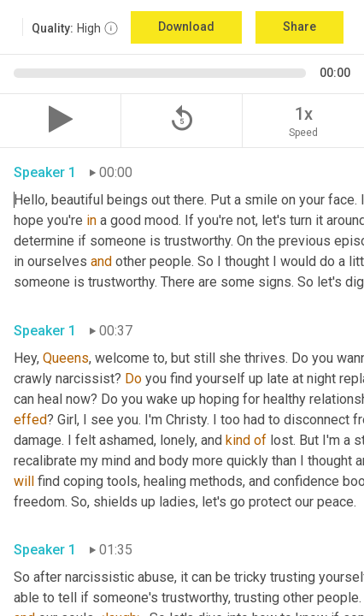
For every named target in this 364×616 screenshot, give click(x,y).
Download (186, 27)
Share (299, 27)
